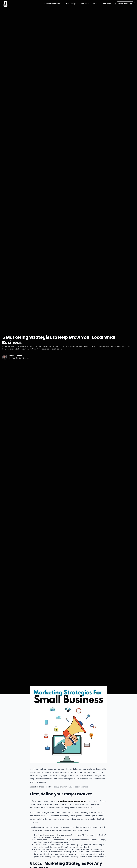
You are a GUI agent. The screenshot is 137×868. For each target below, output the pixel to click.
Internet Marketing (52, 4)
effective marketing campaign (72, 801)
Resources (106, 4)
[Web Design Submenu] (77, 4)
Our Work (85, 4)
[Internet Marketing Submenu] (61, 4)
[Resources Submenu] (112, 4)
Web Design (71, 4)
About (96, 4)
